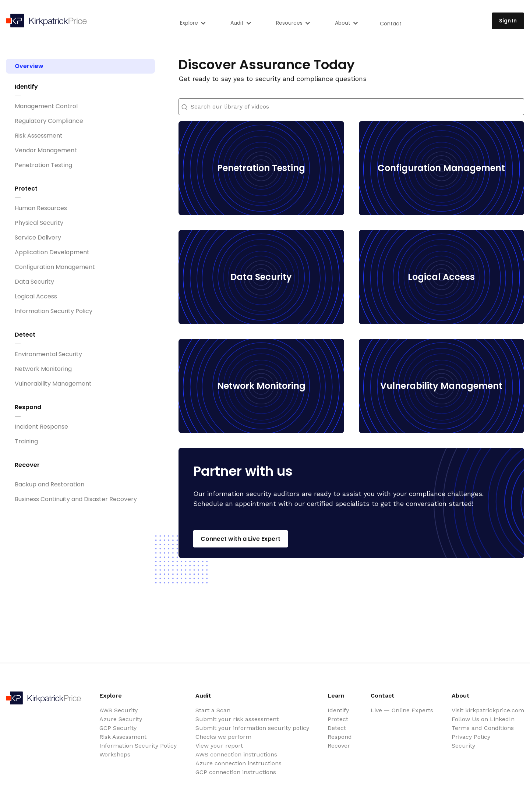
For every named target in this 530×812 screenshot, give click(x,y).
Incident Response (41, 427)
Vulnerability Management (53, 384)
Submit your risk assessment (237, 719)
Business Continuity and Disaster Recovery (76, 499)
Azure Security (121, 719)
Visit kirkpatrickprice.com (488, 710)
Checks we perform (223, 737)
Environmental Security (48, 354)
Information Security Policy (54, 311)
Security (463, 746)
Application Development (52, 252)
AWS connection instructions (236, 754)
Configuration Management (55, 267)
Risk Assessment (39, 136)
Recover (27, 465)
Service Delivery (38, 237)
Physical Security (39, 223)
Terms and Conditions (483, 728)
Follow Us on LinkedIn (483, 719)
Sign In (508, 21)
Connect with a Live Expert (241, 539)
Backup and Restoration (50, 484)
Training (26, 441)
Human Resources (41, 208)
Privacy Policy (471, 737)
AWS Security (119, 710)
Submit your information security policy (252, 728)
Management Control (46, 106)
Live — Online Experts (402, 710)
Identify (26, 87)
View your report (219, 746)
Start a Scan (213, 710)
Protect (26, 189)
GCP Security (118, 728)
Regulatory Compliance (49, 121)
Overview (29, 66)
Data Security (34, 282)
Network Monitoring (43, 369)
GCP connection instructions (236, 772)
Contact (391, 24)
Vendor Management (46, 150)
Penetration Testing (43, 165)
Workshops (115, 754)
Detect (25, 335)
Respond (28, 407)
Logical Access (36, 296)
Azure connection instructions (239, 763)
